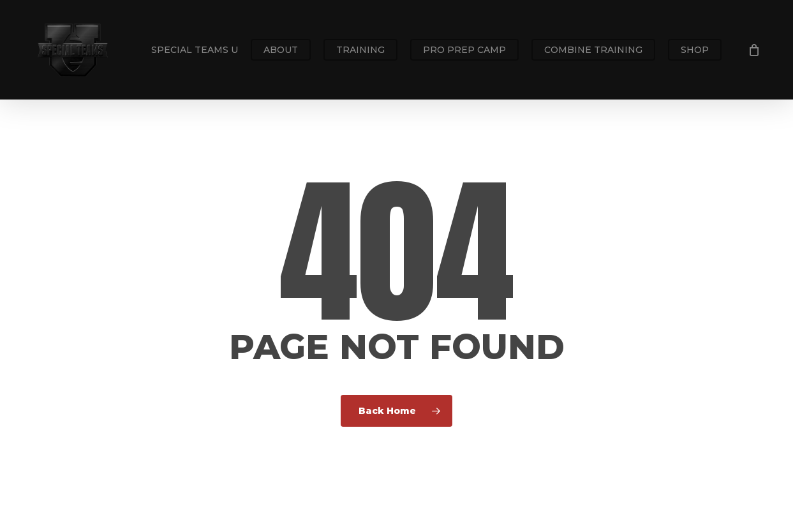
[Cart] (754, 50)
